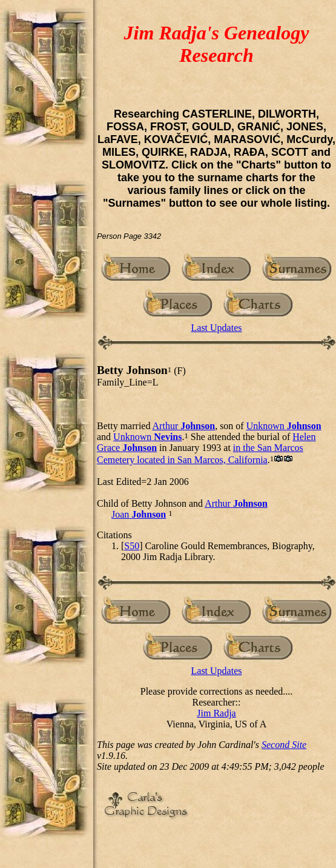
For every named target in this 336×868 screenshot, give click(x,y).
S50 (132, 546)
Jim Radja (216, 713)
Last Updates (217, 328)
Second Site (284, 745)
